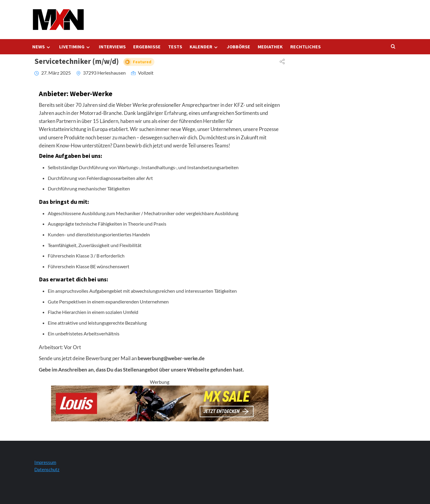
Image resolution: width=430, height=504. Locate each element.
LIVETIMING (75, 47)
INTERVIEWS (112, 47)
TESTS (175, 47)
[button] (13, 491)
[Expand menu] (48, 47)
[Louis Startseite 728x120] (160, 403)
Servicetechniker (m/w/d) (94, 61)
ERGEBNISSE (147, 47)
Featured (142, 62)
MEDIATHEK (270, 47)
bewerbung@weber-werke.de (171, 358)
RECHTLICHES (305, 47)
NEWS (42, 47)
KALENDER (204, 47)
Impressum (45, 462)
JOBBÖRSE (238, 47)
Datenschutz (47, 469)
